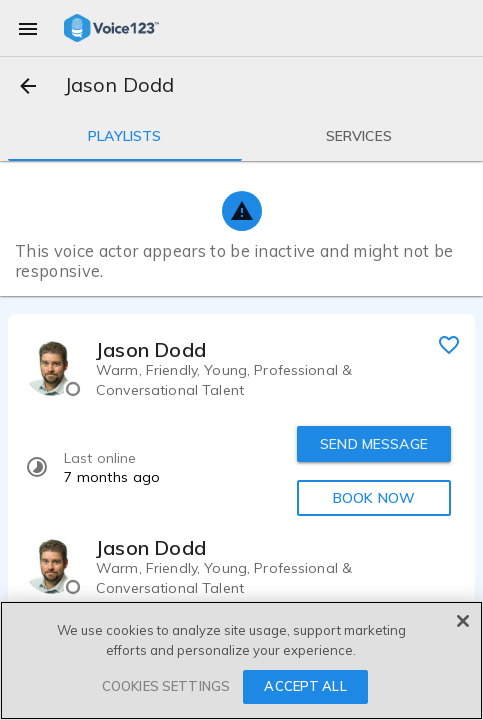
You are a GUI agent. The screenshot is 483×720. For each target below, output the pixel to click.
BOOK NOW (374, 498)
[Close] (463, 621)
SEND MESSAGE (374, 444)
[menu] (28, 28)
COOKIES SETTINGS (166, 686)
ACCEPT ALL (305, 686)
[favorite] (449, 344)
